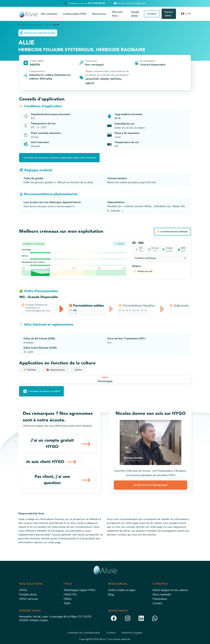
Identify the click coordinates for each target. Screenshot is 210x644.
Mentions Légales (132, 633)
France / (48, 25)
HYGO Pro (70, 595)
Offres (68, 599)
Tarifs (67, 603)
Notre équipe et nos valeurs (170, 590)
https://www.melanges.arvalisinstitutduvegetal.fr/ (49, 206)
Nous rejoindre (162, 595)
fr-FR (188, 14)
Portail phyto (135, 14)
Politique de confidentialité (84, 633)
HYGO (23, 590)
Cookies (111, 633)
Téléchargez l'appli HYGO (80, 590)
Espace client (169, 14)
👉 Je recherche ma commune (172, 232)
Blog (111, 595)
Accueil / (23, 25)
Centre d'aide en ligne (122, 590)
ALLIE (56, 25)
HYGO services (29, 599)
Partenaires (160, 599)
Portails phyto (28, 595)
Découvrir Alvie (117, 14)
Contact (152, 14)
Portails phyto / (36, 25)
